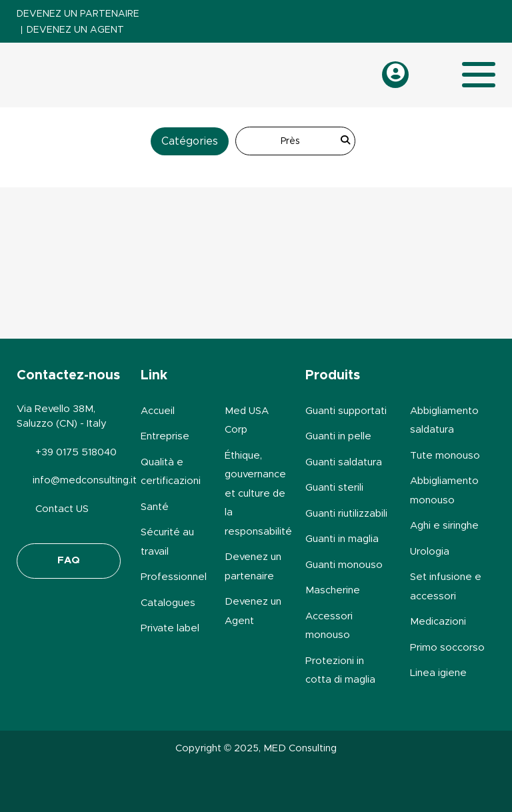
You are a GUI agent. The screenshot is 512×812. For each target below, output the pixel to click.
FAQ (69, 560)
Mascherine (333, 590)
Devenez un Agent (75, 30)
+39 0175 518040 (76, 452)
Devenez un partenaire (78, 14)
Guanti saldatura (344, 462)
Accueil (158, 411)
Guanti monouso (344, 565)
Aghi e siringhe (444, 526)
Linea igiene (438, 673)
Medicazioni (438, 622)
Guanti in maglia (342, 539)
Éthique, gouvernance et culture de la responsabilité (258, 494)
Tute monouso (445, 456)
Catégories (190, 141)
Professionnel (174, 577)
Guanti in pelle (338, 436)
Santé (155, 507)
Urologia (430, 552)
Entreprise (165, 436)
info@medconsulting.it (85, 480)
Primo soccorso (447, 648)
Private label (170, 628)
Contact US (62, 509)
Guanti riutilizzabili (346, 514)
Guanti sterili (334, 488)
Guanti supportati (346, 411)
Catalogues (168, 603)
